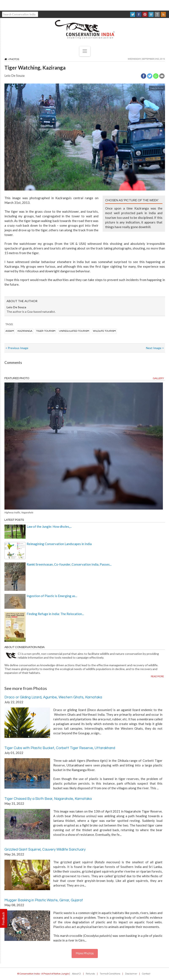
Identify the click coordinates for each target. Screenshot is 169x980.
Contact (146, 974)
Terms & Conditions (110, 974)
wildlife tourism (104, 331)
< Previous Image (17, 348)
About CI (76, 974)
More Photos (85, 953)
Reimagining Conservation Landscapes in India (59, 544)
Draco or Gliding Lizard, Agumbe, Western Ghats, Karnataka (53, 697)
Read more (157, 676)
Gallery (158, 378)
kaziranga (25, 331)
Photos (14, 59)
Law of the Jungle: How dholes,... (49, 526)
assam (10, 331)
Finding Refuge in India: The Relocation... (55, 614)
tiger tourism (46, 331)
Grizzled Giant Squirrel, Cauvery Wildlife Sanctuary (45, 850)
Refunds (90, 974)
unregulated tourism (74, 331)
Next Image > (155, 348)
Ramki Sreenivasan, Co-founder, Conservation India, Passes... (69, 564)
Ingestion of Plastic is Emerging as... (52, 596)
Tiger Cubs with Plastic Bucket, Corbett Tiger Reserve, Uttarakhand (60, 748)
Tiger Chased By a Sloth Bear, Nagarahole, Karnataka (48, 799)
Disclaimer (131, 974)
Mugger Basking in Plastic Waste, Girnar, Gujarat (44, 900)
